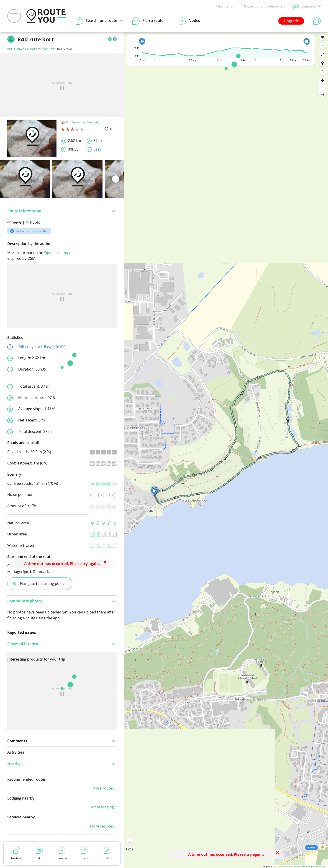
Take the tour (226, 6)
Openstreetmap (58, 253)
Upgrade (291, 21)
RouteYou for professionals (265, 6)
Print (39, 853)
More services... (103, 826)
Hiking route (15, 49)
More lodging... (104, 807)
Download (62, 853)
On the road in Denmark (80, 122)
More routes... (105, 788)
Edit (107, 853)
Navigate (17, 853)
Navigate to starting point (38, 584)
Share (85, 853)
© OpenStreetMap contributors (310, 866)
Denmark (30, 49)
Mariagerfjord (46, 49)
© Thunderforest (283, 866)
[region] (226, 450)
